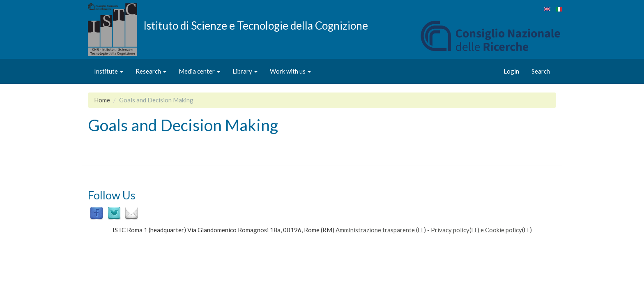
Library (245, 71)
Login (511, 71)
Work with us (290, 71)
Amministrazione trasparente (375, 230)
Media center (199, 71)
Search (541, 71)
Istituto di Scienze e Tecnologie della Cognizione (256, 25)
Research (151, 71)
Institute (109, 71)
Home (102, 100)
